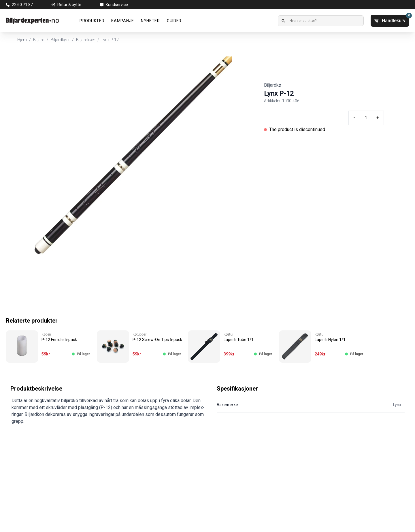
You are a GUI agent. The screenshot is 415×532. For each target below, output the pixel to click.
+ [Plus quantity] (378, 118)
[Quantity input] (366, 118)
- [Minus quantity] (354, 118)
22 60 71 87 (22, 5)
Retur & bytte (69, 5)
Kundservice (117, 5)
